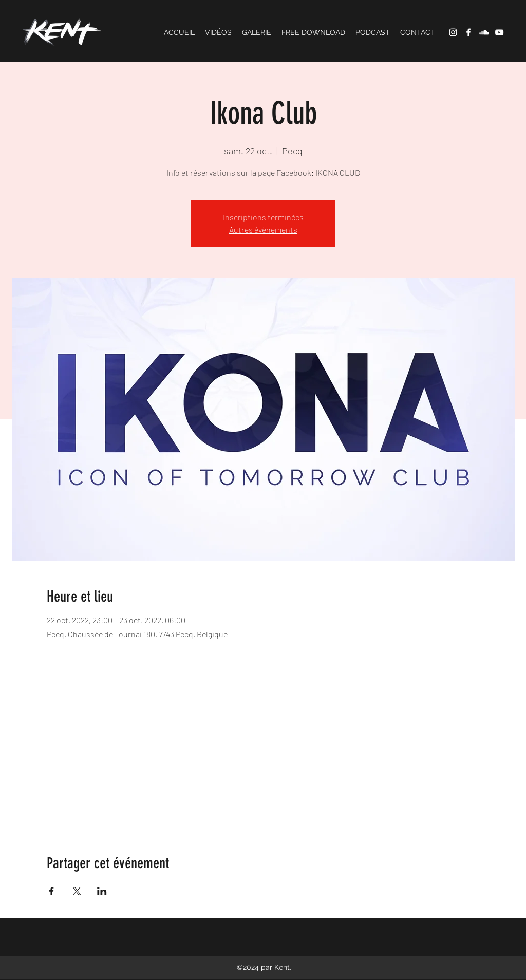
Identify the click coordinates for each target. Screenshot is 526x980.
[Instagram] (453, 32)
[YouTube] (499, 32)
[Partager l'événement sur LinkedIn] (102, 891)
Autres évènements (263, 229)
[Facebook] (468, 32)
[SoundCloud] (484, 32)
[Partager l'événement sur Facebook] (52, 891)
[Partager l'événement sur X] (77, 891)
